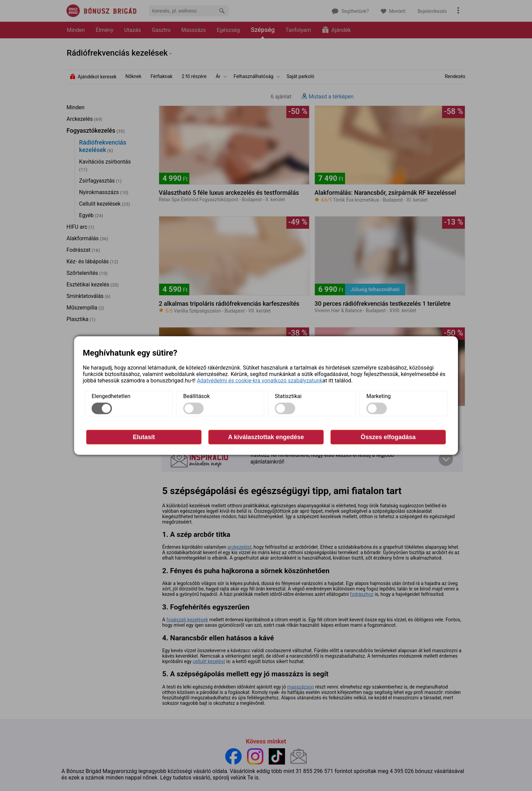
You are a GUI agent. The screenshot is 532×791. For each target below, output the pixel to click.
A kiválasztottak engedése (266, 437)
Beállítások (196, 396)
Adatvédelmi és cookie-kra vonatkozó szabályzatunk (260, 381)
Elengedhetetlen (111, 396)
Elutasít (144, 437)
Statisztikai (288, 396)
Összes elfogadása (388, 437)
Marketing (378, 396)
